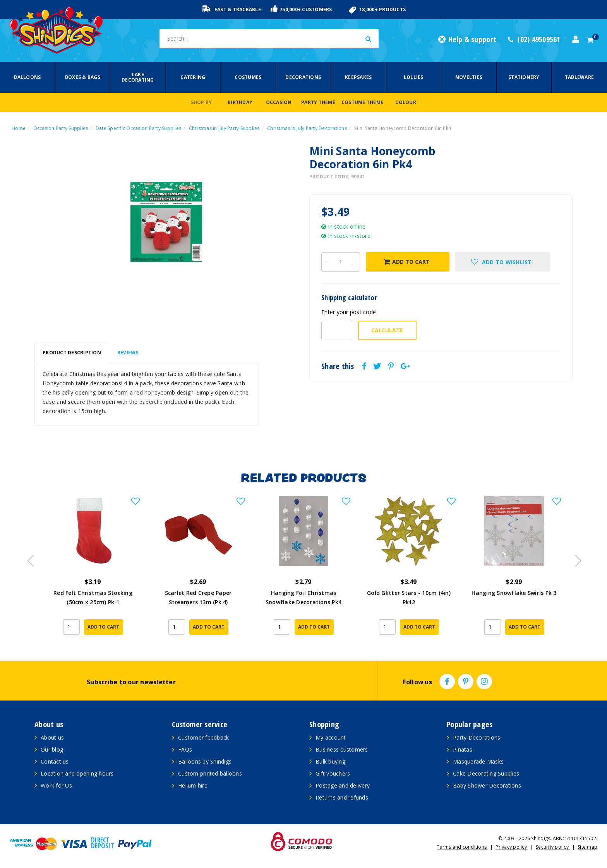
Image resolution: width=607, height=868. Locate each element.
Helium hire (193, 785)
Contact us (55, 761)
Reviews (128, 353)
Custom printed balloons (210, 773)
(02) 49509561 (534, 39)
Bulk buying (330, 761)
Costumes (248, 77)
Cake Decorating (138, 77)
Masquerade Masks (478, 761)
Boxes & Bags (83, 77)
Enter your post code (349, 312)
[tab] (72, 353)
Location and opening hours (77, 773)
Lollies (414, 77)
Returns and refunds (342, 797)
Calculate (387, 330)
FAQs (185, 749)
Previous (29, 559)
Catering (193, 77)
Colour (406, 102)
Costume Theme (362, 102)
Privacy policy (512, 847)
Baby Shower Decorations (487, 785)
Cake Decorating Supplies (486, 773)
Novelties (469, 77)
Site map (587, 847)
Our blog (52, 749)
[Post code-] (337, 330)
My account (331, 737)
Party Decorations (477, 737)
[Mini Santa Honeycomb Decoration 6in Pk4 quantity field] (341, 262)
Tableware (579, 77)
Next (574, 559)
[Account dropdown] (576, 39)
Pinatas (463, 749)
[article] (93, 571)
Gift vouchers (333, 773)
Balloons (27, 77)
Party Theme (318, 102)
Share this (338, 366)
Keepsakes (358, 77)
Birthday (240, 102)
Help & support (467, 39)
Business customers (342, 749)
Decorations (303, 77)
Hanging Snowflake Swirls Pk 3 (514, 593)
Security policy (553, 847)
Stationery (524, 77)
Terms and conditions (462, 847)
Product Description (72, 353)
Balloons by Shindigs (205, 761)
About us (52, 737)
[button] (502, 262)
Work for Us (56, 785)
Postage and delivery (343, 785)
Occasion (279, 102)
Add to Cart (407, 262)
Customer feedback (203, 737)
